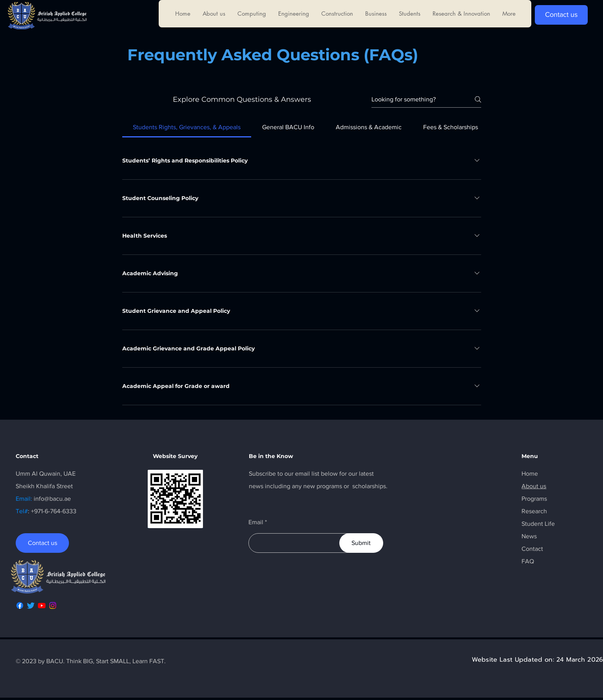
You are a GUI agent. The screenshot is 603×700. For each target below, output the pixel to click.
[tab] (187, 127)
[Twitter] (31, 605)
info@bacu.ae (52, 499)
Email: (25, 499)
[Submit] (361, 543)
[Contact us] (561, 15)
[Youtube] (42, 605)
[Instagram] (53, 605)
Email (256, 522)
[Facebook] (20, 605)
